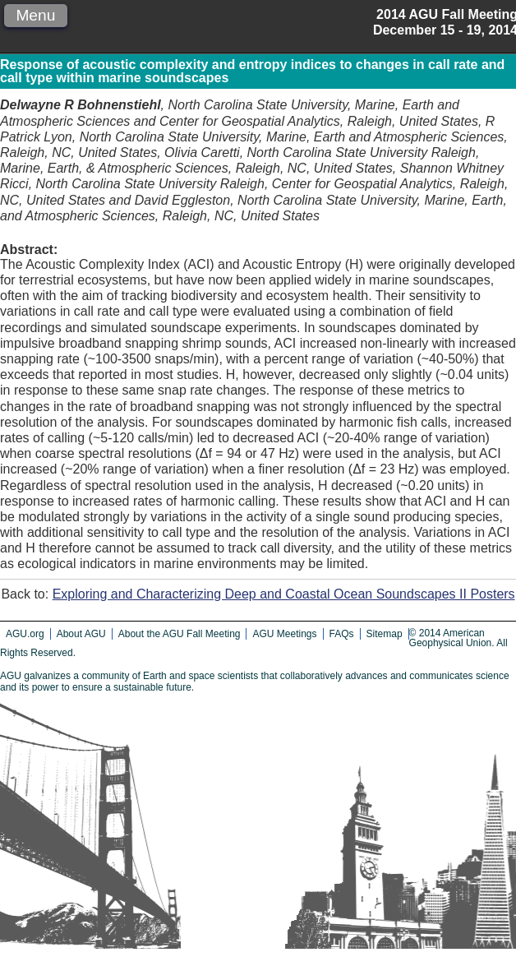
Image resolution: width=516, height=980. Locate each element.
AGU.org (25, 634)
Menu (35, 15)
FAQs (342, 634)
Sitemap (385, 634)
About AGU (81, 634)
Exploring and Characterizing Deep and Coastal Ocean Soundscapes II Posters (284, 594)
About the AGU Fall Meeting (180, 634)
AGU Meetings (284, 634)
